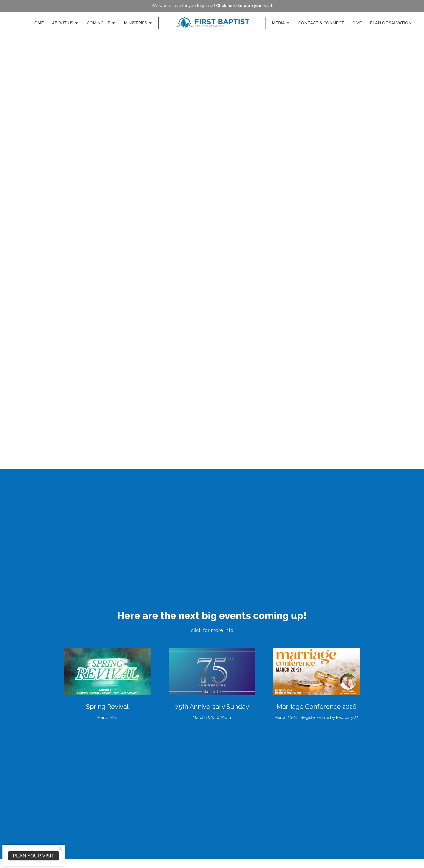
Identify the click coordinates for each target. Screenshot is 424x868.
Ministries (138, 23)
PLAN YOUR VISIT (34, 856)
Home (38, 23)
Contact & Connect (321, 23)
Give (357, 23)
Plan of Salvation (391, 23)
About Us (65, 23)
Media (281, 23)
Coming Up (101, 23)
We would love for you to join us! (213, 6)
